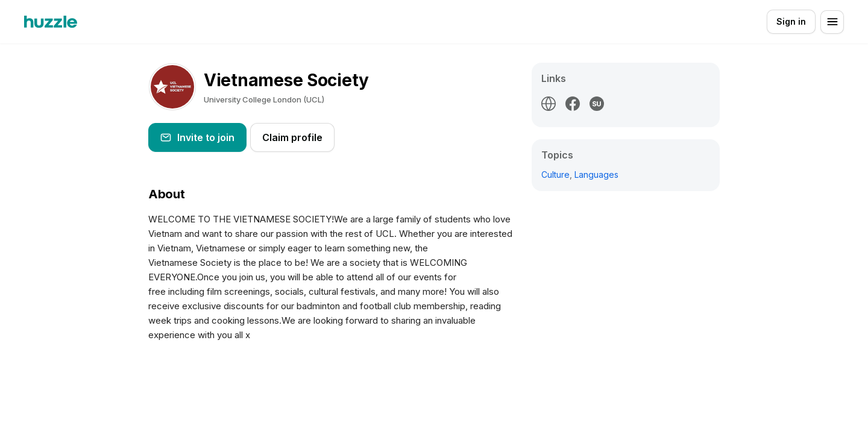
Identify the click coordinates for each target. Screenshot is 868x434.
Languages (596, 175)
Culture (555, 175)
